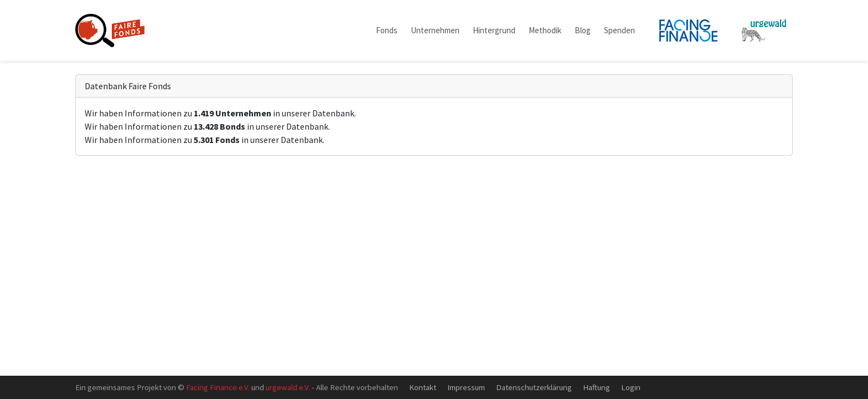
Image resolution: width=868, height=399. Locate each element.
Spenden (619, 30)
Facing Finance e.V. (218, 387)
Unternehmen (435, 30)
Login (631, 387)
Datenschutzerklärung (534, 387)
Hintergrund (494, 30)
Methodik (545, 30)
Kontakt (423, 387)
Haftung (596, 387)
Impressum (466, 387)
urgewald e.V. (288, 387)
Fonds (387, 30)
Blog (583, 30)
